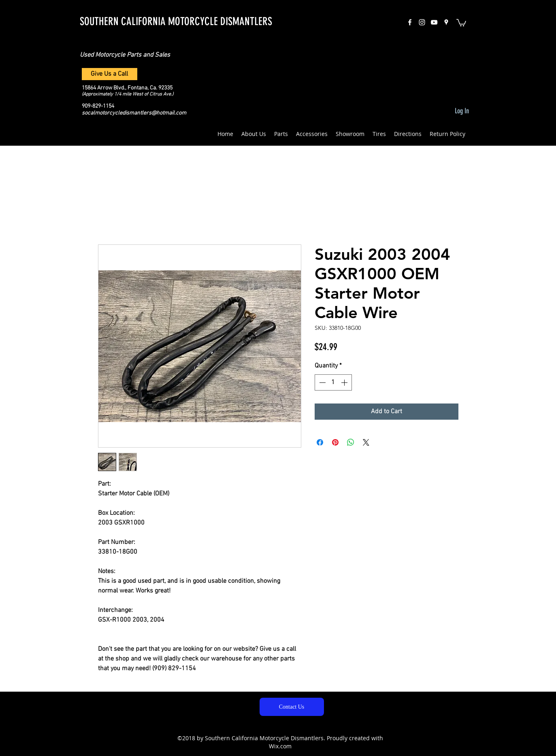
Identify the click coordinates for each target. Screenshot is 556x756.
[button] (461, 22)
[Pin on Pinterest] (335, 442)
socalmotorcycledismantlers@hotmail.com (134, 113)
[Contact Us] (292, 707)
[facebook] (410, 22)
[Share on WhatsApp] (351, 442)
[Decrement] (322, 382)
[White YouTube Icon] (434, 22)
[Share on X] (366, 442)
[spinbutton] (333, 382)
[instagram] (422, 22)
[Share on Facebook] (320, 442)
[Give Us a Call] (110, 74)
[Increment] (345, 382)
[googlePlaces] (446, 22)
